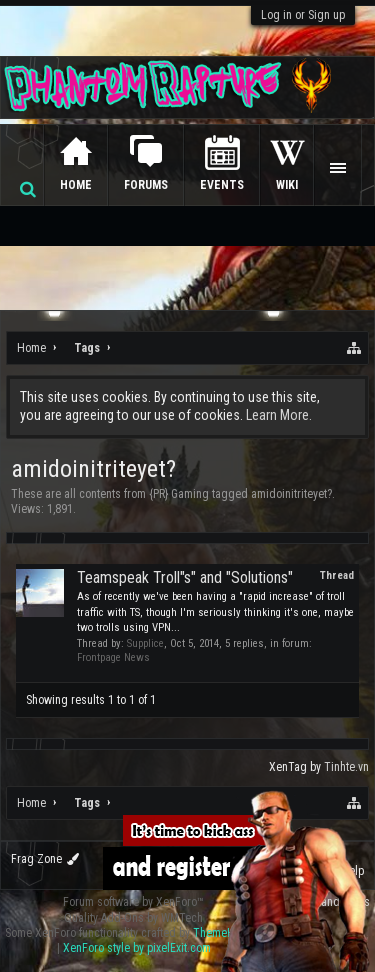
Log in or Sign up (303, 15)
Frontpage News (113, 657)
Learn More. (279, 415)
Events (222, 185)
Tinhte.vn (346, 767)
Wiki (287, 185)
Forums (146, 185)
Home (76, 185)
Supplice (145, 643)
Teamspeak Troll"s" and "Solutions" (185, 577)
